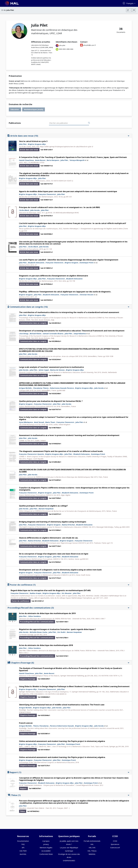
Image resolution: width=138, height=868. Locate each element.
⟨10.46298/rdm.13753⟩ (36, 163)
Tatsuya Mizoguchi (77, 160)
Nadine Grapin (36, 593)
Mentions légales (46, 848)
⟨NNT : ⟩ (67, 808)
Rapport (68, 772)
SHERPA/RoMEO (69, 861)
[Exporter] (129, 10)
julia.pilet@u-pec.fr (89, 45)
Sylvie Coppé (44, 370)
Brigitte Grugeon (71, 263)
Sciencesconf (115, 848)
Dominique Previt (87, 493)
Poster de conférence (68, 585)
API (23, 848)
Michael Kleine (36, 334)
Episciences (115, 844)
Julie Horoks (35, 210)
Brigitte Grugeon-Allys (37, 144)
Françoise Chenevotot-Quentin (32, 454)
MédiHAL (92, 854)
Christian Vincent (87, 295)
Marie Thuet (50, 422)
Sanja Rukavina (80, 334)
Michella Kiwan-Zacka (39, 632)
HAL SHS (92, 848)
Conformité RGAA (46, 854)
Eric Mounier (67, 593)
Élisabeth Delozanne (46, 783)
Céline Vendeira (34, 616)
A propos (46, 841)
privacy (46, 844)
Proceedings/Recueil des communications (68, 608)
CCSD (115, 841)
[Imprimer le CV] (134, 10)
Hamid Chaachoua (26, 160)
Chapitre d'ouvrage (68, 663)
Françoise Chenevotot (47, 194)
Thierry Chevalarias (41, 726)
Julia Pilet (23, 144)
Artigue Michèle (25, 388)
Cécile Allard (24, 210)
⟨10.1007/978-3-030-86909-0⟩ (56, 694)
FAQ (23, 844)
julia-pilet (62, 45)
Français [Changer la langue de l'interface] (130, 3)
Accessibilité (46, 851)
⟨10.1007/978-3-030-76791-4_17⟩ (110, 676)
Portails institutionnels (92, 841)
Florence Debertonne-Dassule (62, 726)
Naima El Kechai (68, 525)
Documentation (23, 841)
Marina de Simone (57, 370)
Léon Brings (24, 334)
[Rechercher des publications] (89, 123)
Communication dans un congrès (68, 307)
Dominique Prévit (87, 263)
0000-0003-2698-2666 (66, 49)
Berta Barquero (53, 160)
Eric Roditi (62, 632)
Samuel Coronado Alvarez (53, 334)
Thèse (68, 795)
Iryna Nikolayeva (26, 422)
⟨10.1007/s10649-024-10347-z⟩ (62, 181)
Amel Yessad (39, 422)
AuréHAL (23, 854)
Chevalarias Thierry (41, 388)
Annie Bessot (40, 160)
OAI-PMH (23, 851)
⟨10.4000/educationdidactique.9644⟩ (66, 213)
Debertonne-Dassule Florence (62, 388)
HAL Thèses (92, 851)
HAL (92, 844)
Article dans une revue (68, 136)
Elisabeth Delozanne (36, 263)
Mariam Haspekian (46, 509)
